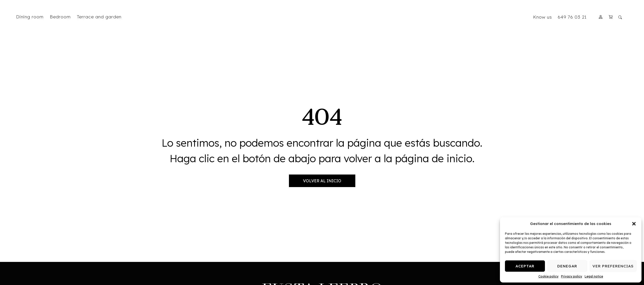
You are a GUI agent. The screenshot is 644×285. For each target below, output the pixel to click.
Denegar (567, 266)
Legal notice (594, 276)
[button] (634, 224)
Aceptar (525, 266)
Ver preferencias (613, 266)
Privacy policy (572, 276)
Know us (543, 17)
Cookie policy (548, 276)
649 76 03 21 (572, 17)
